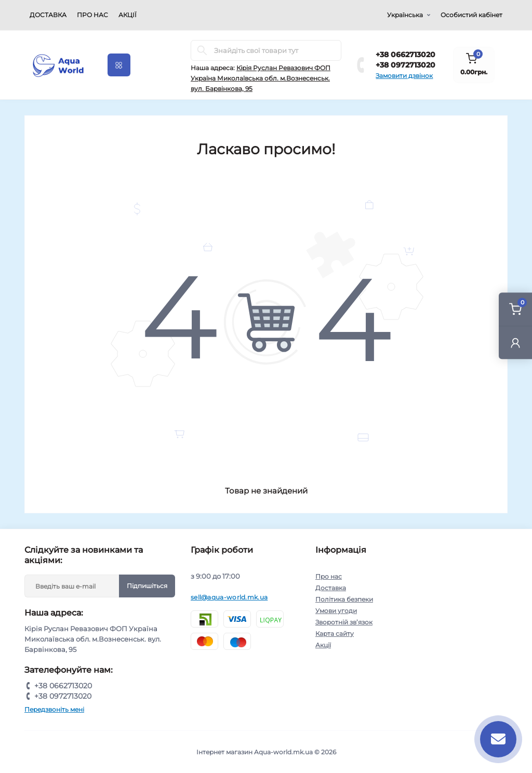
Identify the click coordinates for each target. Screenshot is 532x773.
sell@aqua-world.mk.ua (229, 597)
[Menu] (119, 65)
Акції (128, 15)
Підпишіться (147, 586)
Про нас (92, 15)
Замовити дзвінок (404, 76)
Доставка (48, 15)
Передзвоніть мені (54, 709)
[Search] (202, 50)
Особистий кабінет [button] (471, 15)
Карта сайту (335, 634)
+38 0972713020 (405, 65)
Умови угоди (336, 611)
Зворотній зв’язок (344, 622)
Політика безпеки (344, 599)
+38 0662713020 (405, 55)
